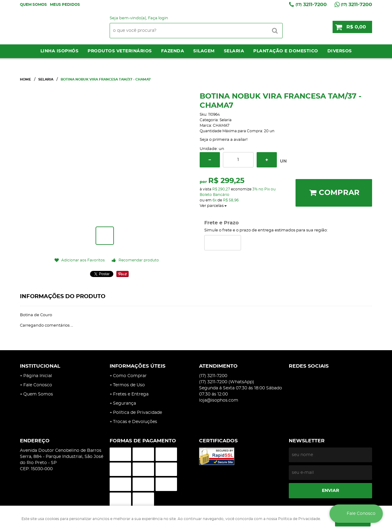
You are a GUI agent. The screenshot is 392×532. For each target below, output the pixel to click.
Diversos (340, 51)
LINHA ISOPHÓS (60, 51)
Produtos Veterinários (120, 51)
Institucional (40, 366)
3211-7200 (311, 5)
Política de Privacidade (138, 413)
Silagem (204, 51)
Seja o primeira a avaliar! (224, 140)
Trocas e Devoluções (135, 422)
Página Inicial (38, 376)
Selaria (234, 51)
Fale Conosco (38, 385)
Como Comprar (130, 376)
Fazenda (173, 51)
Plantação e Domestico (286, 51)
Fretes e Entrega (131, 394)
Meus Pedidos (65, 5)
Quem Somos (33, 5)
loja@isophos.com (219, 400)
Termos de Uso (129, 385)
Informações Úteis (138, 366)
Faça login (158, 18)
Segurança (124, 403)
